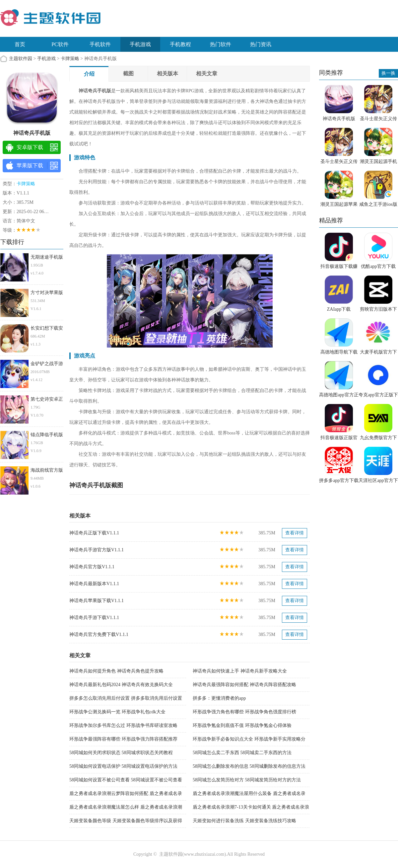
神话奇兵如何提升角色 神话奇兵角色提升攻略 (116, 671)
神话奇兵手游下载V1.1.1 (94, 618)
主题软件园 (21, 59)
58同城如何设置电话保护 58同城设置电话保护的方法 (123, 766)
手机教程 (180, 44)
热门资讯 (261, 44)
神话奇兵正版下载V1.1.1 (94, 533)
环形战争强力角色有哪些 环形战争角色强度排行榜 (244, 712)
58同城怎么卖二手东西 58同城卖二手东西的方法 (242, 753)
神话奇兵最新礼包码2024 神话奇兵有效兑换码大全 (121, 685)
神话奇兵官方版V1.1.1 (92, 567)
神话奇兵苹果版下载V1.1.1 (97, 601)
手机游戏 (140, 44)
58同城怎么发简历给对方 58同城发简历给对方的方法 (247, 780)
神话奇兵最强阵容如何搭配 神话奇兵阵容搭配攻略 (244, 685)
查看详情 (295, 533)
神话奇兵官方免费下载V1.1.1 (99, 634)
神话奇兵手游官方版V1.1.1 (97, 550)
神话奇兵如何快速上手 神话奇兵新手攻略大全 (240, 671)
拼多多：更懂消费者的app (219, 698)
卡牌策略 (70, 59)
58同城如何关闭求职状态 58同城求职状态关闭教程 (121, 753)
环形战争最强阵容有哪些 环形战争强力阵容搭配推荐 (123, 739)
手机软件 (100, 44)
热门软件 (221, 44)
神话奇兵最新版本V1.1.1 (94, 584)
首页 (20, 44)
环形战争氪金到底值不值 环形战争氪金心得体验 (242, 725)
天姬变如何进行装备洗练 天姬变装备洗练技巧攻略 (244, 821)
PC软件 (60, 44)
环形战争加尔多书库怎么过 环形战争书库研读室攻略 (123, 725)
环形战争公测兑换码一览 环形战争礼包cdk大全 (117, 712)
